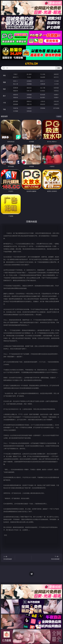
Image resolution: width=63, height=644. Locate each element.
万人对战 (43, 74)
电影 (4, 89)
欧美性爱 (56, 88)
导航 (4, 109)
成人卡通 (43, 88)
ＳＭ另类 (56, 84)
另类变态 (56, 91)
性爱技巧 (56, 104)
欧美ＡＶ (43, 81)
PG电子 (16, 74)
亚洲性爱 (16, 88)
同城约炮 (16, 108)
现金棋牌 (43, 77)
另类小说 (29, 104)
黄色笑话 (43, 104)
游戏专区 (56, 74)
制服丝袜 (16, 91)
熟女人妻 (16, 84)
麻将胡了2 (16, 77)
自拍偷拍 (29, 81)
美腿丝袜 (16, 97)
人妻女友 (43, 101)
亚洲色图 (29, 95)
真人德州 (29, 74)
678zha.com (31, 64)
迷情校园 (16, 104)
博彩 (4, 75)
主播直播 (43, 84)
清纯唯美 (29, 97)
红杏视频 (16, 111)
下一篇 (55, 558)
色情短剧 (29, 111)
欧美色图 (43, 95)
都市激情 (16, 101)
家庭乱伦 (29, 101)
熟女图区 (43, 97)
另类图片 (56, 97)
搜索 (59, 68)
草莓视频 (43, 108)
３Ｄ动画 (56, 81)
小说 (4, 103)
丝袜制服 (29, 84)
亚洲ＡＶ (16, 81)
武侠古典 (56, 101)
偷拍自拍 (29, 88)
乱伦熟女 (43, 91)
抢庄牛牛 (56, 77)
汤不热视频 (56, 108)
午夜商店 (29, 108)
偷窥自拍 (16, 95)
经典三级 (29, 91)
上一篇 (8, 558)
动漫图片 (56, 95)
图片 (4, 96)
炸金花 (29, 77)
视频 (4, 82)
